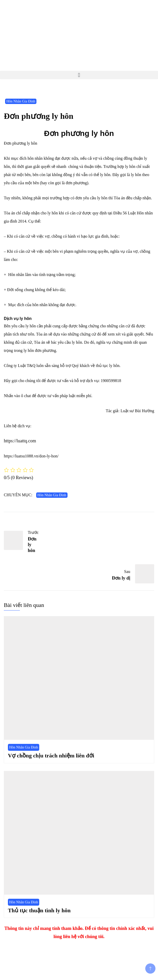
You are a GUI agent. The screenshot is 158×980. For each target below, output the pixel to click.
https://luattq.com (20, 441)
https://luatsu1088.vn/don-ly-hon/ (31, 456)
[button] (79, 75)
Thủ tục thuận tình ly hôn (39, 910)
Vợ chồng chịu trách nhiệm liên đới (51, 756)
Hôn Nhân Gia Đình (21, 101)
